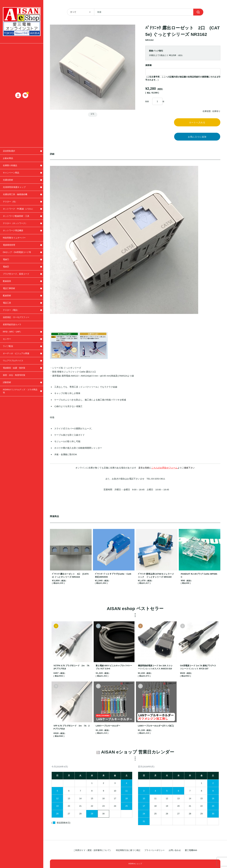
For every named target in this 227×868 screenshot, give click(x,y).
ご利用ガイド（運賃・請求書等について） (93, 850)
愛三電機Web (191, 850)
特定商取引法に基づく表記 (128, 850)
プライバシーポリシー (154, 850)
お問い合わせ (175, 850)
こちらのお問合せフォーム (164, 470)
